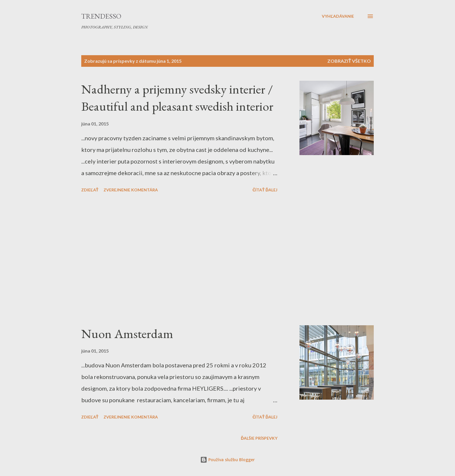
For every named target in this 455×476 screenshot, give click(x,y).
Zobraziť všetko (349, 61)
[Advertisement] (179, 260)
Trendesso (101, 16)
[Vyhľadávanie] (338, 16)
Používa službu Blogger (228, 460)
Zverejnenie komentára (131, 190)
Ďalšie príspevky (259, 438)
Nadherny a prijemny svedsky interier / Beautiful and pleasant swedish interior (177, 98)
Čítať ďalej (265, 190)
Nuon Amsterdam (127, 334)
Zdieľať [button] (90, 190)
